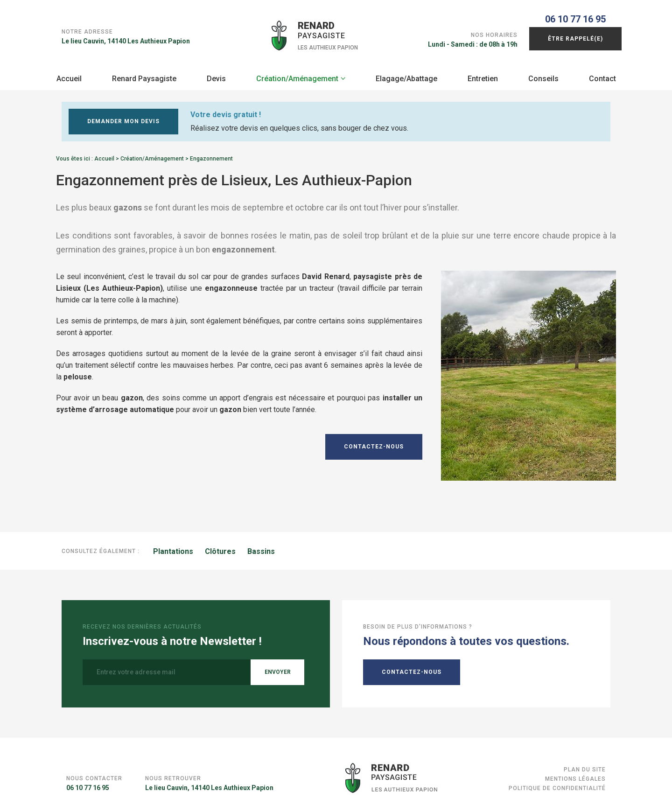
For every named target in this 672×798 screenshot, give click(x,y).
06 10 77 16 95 (575, 15)
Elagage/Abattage (406, 75)
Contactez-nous (374, 443)
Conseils (543, 75)
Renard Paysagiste (144, 75)
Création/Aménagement (297, 75)
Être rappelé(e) (575, 35)
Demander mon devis (123, 118)
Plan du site (585, 766)
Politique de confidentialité (557, 784)
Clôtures (220, 548)
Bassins (261, 548)
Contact (602, 75)
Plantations (173, 548)
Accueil (69, 75)
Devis (216, 75)
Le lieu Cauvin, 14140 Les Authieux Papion (126, 33)
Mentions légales (575, 775)
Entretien (483, 75)
